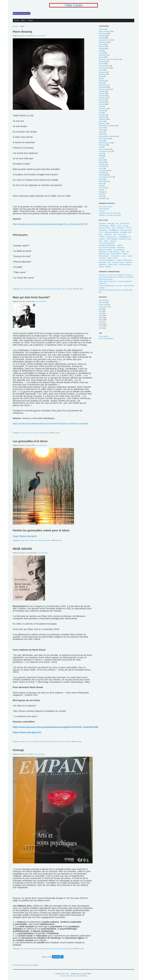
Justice (101, 128)
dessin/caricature (105, 143)
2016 (101, 328)
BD (100, 79)
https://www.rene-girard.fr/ (27, 732)
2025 (101, 309)
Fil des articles (104, 336)
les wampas (115, 256)
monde (101, 57)
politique (23, 540)
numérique (103, 55)
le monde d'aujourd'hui (107, 243)
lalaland (119, 260)
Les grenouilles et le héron (30, 441)
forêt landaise (104, 226)
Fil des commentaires (106, 338)
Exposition (102, 115)
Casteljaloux (114, 230)
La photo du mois (105, 40)
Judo (109, 262)
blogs (101, 76)
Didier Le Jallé (112, 258)
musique (102, 81)
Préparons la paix (118, 262)
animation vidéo (126, 232)
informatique (103, 85)
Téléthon (102, 237)
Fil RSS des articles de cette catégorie (26, 965)
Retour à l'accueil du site (22, 13)
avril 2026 (102, 300)
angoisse (102, 239)
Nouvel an (113, 241)
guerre (31, 433)
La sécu (123, 256)
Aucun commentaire (40, 36)
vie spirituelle (69, 289)
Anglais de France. (125, 239)
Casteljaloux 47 (125, 237)
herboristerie (103, 181)
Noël (113, 228)
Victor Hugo (122, 234)
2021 (101, 317)
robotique (121, 247)
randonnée (120, 228)
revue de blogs (104, 149)
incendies (102, 173)
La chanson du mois (106, 177)
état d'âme (23, 289)
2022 (101, 315)
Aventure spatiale (105, 89)
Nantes (101, 267)
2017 (101, 326)
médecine (27, 949)
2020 (101, 320)
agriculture (102, 123)
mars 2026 (102, 302)
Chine (101, 234)
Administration (82, 976)
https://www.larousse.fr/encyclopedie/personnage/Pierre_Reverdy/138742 (50, 224)
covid (101, 153)
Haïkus (125, 254)
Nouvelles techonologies (107, 245)
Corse (101, 83)
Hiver (101, 241)
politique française (125, 264)
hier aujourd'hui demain (45, 540)
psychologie (70, 949)
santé (65, 949)
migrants (113, 226)
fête (100, 190)
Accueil (16, 20)
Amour (101, 168)
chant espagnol (112, 239)
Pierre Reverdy (22, 32)
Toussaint (102, 223)
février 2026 (103, 305)
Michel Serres (128, 260)
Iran (117, 223)
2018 (101, 324)
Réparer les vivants (105, 250)
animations (103, 108)
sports (101, 132)
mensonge (102, 252)
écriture (40, 289)
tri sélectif (102, 258)
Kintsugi (18, 750)
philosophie (36, 742)
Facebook (102, 166)
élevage (102, 192)
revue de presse (105, 31)
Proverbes (102, 164)
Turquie (126, 226)
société (22, 742)
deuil (101, 185)
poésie (35, 289)
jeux (100, 158)
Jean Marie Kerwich (25, 536)
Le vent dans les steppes (107, 247)
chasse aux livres (126, 230)
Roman (101, 179)
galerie (23, 20)
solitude (120, 245)
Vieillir (106, 241)
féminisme (103, 98)
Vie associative (104, 66)
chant (101, 70)
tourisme (102, 94)
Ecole (101, 194)
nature (101, 160)
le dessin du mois (105, 151)
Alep (115, 234)
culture (58, 289)
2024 (101, 311)
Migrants (108, 267)
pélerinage (111, 223)
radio (101, 156)
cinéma (101, 29)
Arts (100, 113)
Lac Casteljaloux (119, 250)
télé (100, 51)
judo (101, 147)
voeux (101, 183)
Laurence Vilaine (104, 228)
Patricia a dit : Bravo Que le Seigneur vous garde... (116, 275)
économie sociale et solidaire (109, 59)
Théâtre (101, 134)
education (42, 433)
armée (101, 121)
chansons (102, 188)
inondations (103, 198)
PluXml (82, 974)
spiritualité (102, 262)
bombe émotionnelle (112, 232)
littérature (53, 289)
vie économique (104, 68)
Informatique (103, 230)
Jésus (119, 226)
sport (101, 106)
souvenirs (36, 433)
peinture (102, 100)
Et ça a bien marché (106, 207)
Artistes (63, 289)
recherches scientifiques (43, 949)
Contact (30, 20)
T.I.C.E (101, 232)
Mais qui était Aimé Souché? (31, 297)
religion (44, 289)
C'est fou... (102, 211)
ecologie (102, 91)
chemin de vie (112, 264)
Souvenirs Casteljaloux (107, 260)
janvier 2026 (103, 307)
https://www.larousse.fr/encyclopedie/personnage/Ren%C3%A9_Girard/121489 (55, 727)
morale (101, 196)
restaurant (103, 61)
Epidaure (129, 262)
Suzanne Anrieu (116, 254)
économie (102, 145)
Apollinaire (102, 264)
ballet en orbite (104, 254)
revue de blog (104, 138)
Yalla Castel (73, 5)
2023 (101, 313)
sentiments (30, 289)
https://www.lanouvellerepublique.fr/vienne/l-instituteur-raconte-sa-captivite (50, 424)
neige (123, 252)
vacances (102, 117)
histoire (47, 433)
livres (49, 289)
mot (128, 252)
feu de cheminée (113, 252)
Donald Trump (125, 223)
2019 (101, 322)
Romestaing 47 (104, 256)
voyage (101, 111)
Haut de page (71, 976)
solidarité (102, 102)
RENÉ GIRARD (22, 549)
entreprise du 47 (112, 237)
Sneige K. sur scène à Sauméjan (110, 215)
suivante (56, 957)
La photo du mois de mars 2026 (110, 213)
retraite (129, 228)
